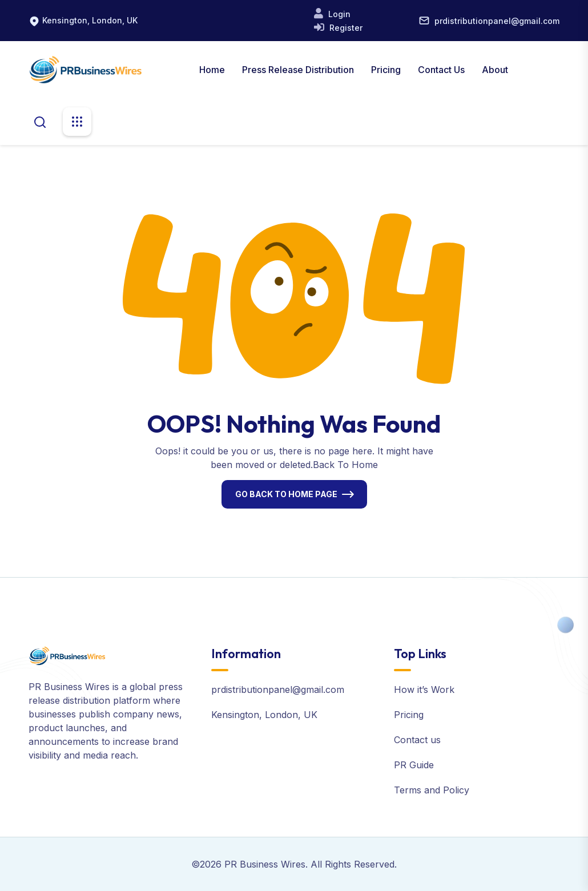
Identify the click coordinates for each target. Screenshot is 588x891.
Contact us (417, 740)
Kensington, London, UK (90, 20)
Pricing (386, 70)
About (495, 70)
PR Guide (414, 765)
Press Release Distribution (298, 70)
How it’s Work (424, 690)
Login (338, 14)
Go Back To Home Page (286, 494)
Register (345, 28)
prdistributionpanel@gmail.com (497, 21)
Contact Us (441, 70)
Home (212, 70)
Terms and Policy (432, 790)
